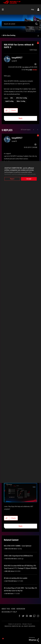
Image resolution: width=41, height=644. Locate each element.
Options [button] (38, 35)
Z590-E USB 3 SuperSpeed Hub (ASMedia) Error (18, 556)
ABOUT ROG (6, 609)
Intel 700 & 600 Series (11, 581)
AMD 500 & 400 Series (11, 549)
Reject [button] (12, 179)
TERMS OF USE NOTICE (15, 624)
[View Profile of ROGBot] (35, 70)
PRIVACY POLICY (27, 624)
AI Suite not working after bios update (16, 578)
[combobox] (20, 24)
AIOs (12, 98)
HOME (13, 609)
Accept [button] (29, 179)
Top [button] (3, 639)
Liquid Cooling (9, 101)
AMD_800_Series (10, 571)
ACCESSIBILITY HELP (9, 612)
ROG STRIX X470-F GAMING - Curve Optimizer (18, 546)
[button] (7, 110)
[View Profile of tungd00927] (17, 58)
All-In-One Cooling (9, 35)
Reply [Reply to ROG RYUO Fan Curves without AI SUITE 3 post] (20, 118)
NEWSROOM (21, 609)
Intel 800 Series (9, 594)
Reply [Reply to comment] (20, 526)
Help (33, 9)
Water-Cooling (21, 101)
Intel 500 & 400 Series (11, 559)
